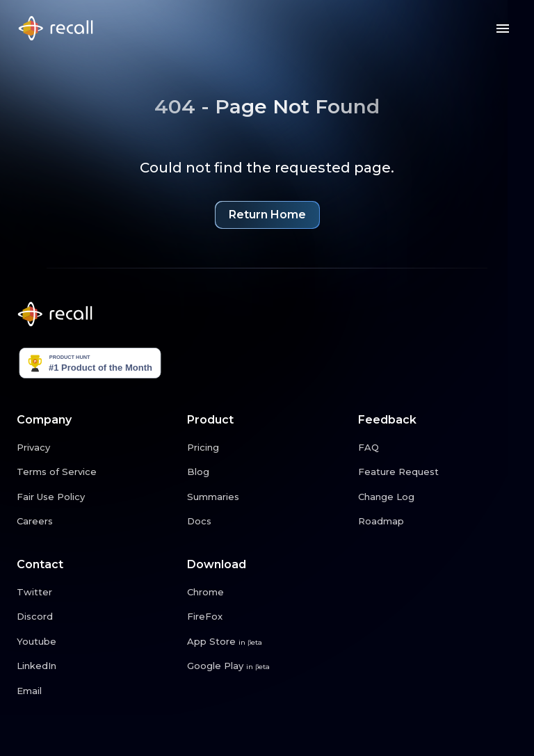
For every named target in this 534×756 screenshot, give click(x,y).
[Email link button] (96, 691)
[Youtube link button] (96, 642)
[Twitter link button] (96, 593)
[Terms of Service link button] (96, 472)
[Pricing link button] (267, 448)
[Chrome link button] (267, 593)
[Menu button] (503, 29)
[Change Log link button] (438, 497)
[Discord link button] (96, 617)
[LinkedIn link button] (96, 666)
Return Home (267, 216)
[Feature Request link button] (438, 472)
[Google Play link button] (267, 666)
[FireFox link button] (267, 617)
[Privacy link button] (96, 448)
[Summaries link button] (267, 497)
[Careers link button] (96, 522)
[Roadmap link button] (438, 522)
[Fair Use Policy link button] (96, 497)
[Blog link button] (267, 472)
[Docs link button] (267, 522)
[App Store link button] (267, 642)
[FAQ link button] (438, 448)
